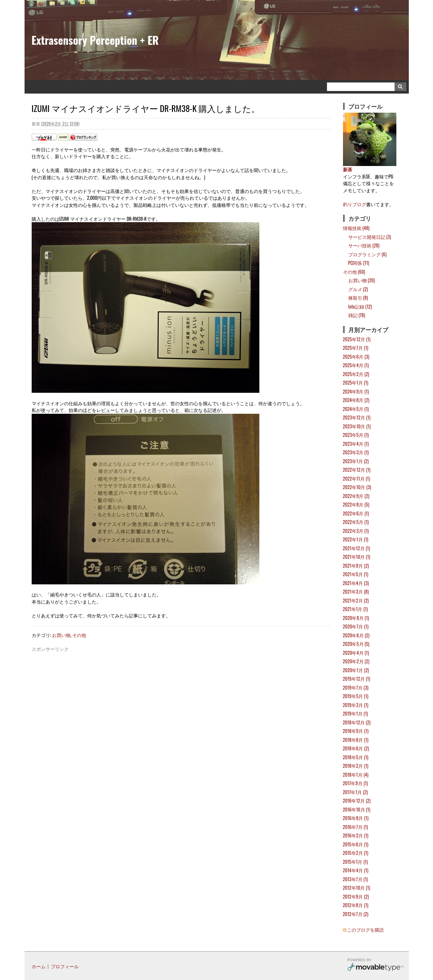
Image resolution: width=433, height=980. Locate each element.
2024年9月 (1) (356, 391)
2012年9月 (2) (356, 896)
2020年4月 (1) (356, 653)
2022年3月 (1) (356, 531)
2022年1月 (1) (356, 539)
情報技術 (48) (356, 228)
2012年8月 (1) (356, 905)
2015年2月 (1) (356, 853)
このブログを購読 (365, 930)
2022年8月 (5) (356, 504)
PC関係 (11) (359, 263)
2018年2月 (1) (356, 766)
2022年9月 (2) (356, 496)
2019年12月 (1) (357, 679)
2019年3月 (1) (356, 705)
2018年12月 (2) (357, 722)
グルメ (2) (358, 289)
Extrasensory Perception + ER (95, 40)
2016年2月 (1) (356, 835)
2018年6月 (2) (356, 748)
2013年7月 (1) (355, 879)
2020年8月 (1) (356, 618)
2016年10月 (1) (357, 809)
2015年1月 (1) (355, 862)
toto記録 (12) (360, 306)
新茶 (348, 169)
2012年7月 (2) (356, 914)
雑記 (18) (357, 315)
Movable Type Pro (375, 966)
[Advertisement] (181, 669)
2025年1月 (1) (356, 382)
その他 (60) (354, 272)
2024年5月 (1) (356, 409)
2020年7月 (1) (356, 626)
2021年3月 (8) (356, 591)
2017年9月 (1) (355, 783)
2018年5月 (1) (356, 757)
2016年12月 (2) (357, 800)
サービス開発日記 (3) (370, 237)
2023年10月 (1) (357, 426)
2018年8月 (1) (356, 740)
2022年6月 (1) (356, 513)
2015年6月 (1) (356, 844)
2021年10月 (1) (357, 557)
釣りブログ (355, 204)
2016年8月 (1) (356, 818)
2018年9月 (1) (356, 731)
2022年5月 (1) (356, 522)
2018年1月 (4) (356, 775)
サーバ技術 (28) (364, 245)
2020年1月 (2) (356, 670)
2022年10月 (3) (357, 487)
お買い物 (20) (362, 280)
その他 (79, 635)
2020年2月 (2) (356, 661)
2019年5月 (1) (356, 696)
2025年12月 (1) (357, 339)
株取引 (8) (358, 298)
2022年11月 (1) (357, 478)
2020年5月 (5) (356, 644)
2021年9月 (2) (356, 566)
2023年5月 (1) (356, 435)
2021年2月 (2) (356, 600)
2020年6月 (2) (356, 635)
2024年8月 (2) (356, 400)
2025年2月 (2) (356, 374)
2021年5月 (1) (356, 574)
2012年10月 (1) (357, 888)
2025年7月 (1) (356, 348)
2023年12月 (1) (357, 417)
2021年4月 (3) (356, 583)
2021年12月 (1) (357, 548)
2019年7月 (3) (356, 687)
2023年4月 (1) (356, 444)
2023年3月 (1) (356, 452)
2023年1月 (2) (356, 461)
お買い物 (61, 635)
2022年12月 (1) (357, 470)
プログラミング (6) (368, 254)
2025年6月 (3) (356, 357)
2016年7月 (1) (356, 827)
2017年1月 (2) (355, 792)
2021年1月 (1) (355, 609)
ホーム (39, 966)
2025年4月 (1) (356, 365)
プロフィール (65, 966)
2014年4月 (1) (356, 870)
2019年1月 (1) (355, 713)
